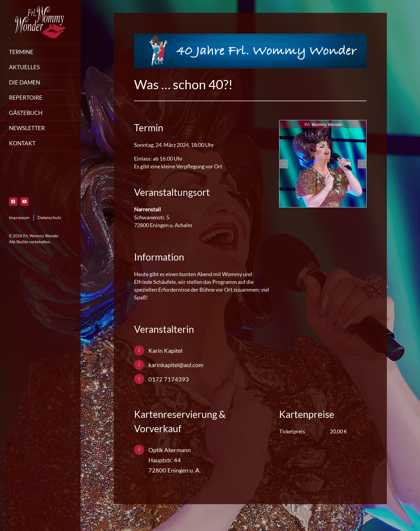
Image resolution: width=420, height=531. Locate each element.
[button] (284, 164)
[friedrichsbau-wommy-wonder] (323, 164)
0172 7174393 (169, 379)
